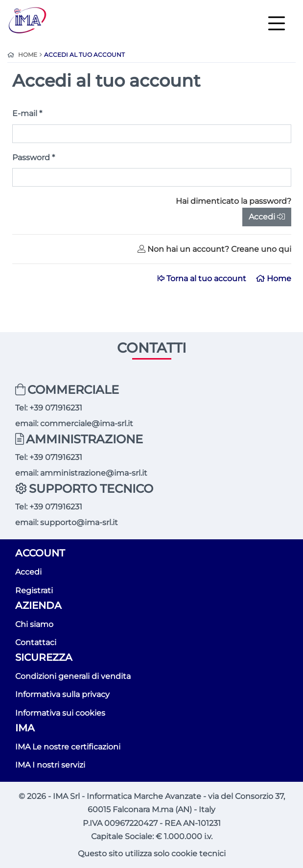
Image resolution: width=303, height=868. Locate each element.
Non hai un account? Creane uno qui (214, 249)
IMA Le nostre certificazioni (68, 747)
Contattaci (36, 642)
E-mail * (27, 113)
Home (274, 278)
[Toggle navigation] (277, 23)
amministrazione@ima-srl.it (94, 473)
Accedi (267, 217)
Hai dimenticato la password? (233, 201)
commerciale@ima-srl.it (87, 423)
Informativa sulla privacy (62, 694)
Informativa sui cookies (60, 713)
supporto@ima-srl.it (79, 522)
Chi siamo (34, 624)
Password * (34, 157)
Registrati (34, 591)
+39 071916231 (56, 408)
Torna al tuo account (203, 278)
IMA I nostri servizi (50, 765)
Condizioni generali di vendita (73, 676)
